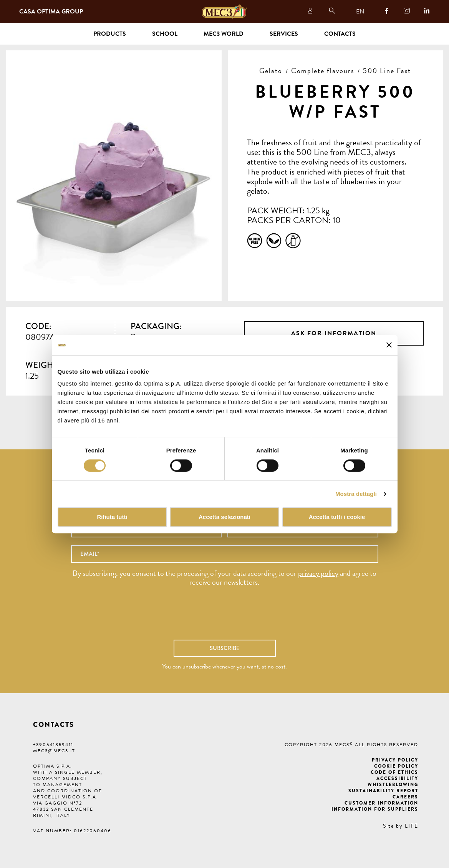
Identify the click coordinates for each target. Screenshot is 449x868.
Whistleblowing (393, 785)
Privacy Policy (395, 760)
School (165, 34)
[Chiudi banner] (389, 345)
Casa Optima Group (51, 12)
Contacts (340, 34)
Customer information (381, 803)
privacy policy (318, 573)
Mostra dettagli (356, 494)
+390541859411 (53, 745)
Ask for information (334, 333)
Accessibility (397, 778)
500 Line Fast (387, 71)
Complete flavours (323, 71)
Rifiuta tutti (112, 517)
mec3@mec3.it (54, 751)
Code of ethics (394, 772)
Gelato (271, 71)
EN (360, 12)
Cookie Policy (396, 766)
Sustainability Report (383, 791)
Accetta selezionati (224, 517)
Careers (405, 797)
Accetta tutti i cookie (337, 517)
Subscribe (225, 648)
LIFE (412, 826)
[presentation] (225, 617)
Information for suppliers (375, 809)
